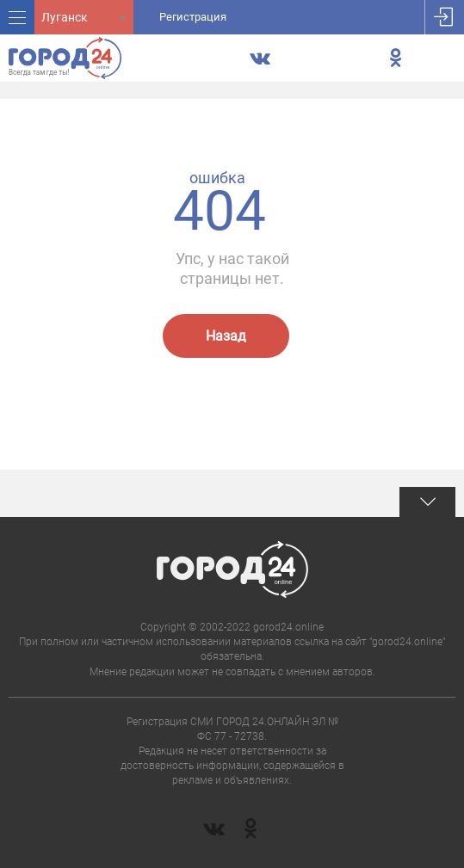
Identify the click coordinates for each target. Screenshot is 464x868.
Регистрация (193, 17)
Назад (226, 336)
